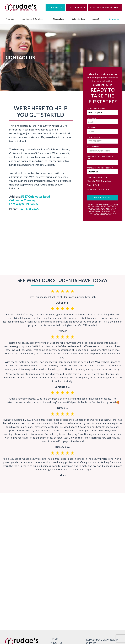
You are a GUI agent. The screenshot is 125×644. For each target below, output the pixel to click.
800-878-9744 (77, 575)
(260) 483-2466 (29, 208)
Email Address (94, 147)
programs (10, 19)
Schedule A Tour (84, 595)
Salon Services (78, 19)
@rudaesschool (63, 505)
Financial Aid (59, 19)
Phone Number (94, 137)
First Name (92, 118)
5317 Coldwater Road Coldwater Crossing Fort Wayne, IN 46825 (29, 200)
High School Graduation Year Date (100, 157)
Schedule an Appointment (105, 7)
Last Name (92, 128)
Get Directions (84, 586)
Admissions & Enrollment (34, 19)
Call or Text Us (77, 7)
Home (55, 636)
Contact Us (114, 19)
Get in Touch (55, 7)
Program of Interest (97, 109)
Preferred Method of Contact (101, 168)
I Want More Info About (97, 177)
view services (84, 604)
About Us (97, 19)
